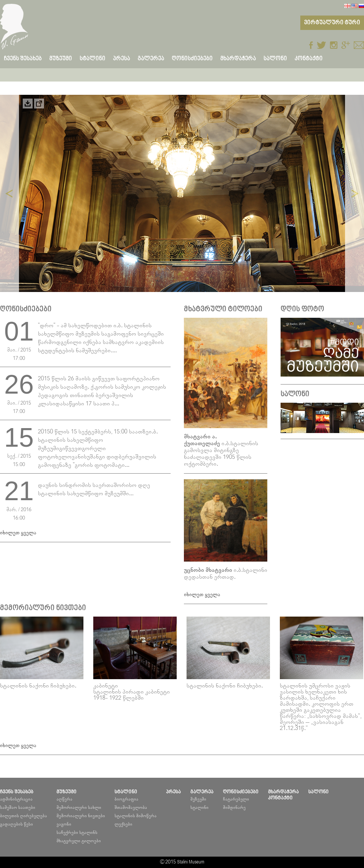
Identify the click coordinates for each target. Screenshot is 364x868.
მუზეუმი (198, 799)
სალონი (275, 59)
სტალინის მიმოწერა (136, 816)
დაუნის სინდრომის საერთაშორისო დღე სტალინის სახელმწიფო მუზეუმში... (94, 489)
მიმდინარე (234, 808)
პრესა (122, 59)
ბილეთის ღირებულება (24, 816)
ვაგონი (64, 824)
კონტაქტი (309, 59)
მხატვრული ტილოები (79, 841)
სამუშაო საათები (18, 808)
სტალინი (199, 808)
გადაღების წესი (16, 824)
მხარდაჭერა (238, 59)
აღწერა (64, 799)
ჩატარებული (236, 799)
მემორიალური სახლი (79, 808)
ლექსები (123, 824)
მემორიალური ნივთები (81, 816)
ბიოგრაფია (126, 799)
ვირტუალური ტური (332, 23)
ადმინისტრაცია (16, 799)
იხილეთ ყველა (18, 533)
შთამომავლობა (131, 808)
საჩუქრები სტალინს (77, 833)
